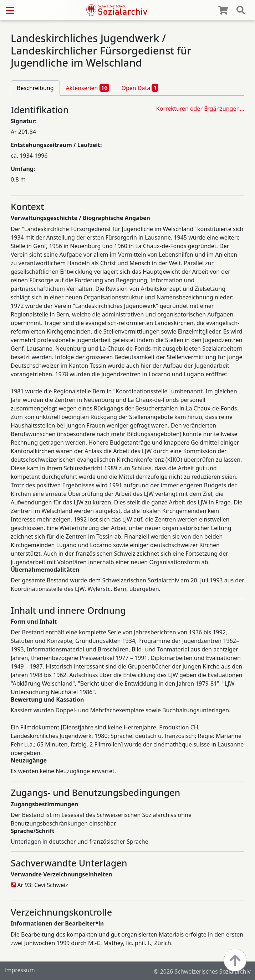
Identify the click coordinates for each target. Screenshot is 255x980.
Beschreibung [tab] (35, 88)
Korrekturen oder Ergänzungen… (200, 109)
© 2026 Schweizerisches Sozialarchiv (202, 971)
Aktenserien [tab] (88, 88)
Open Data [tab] (140, 88)
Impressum (20, 970)
